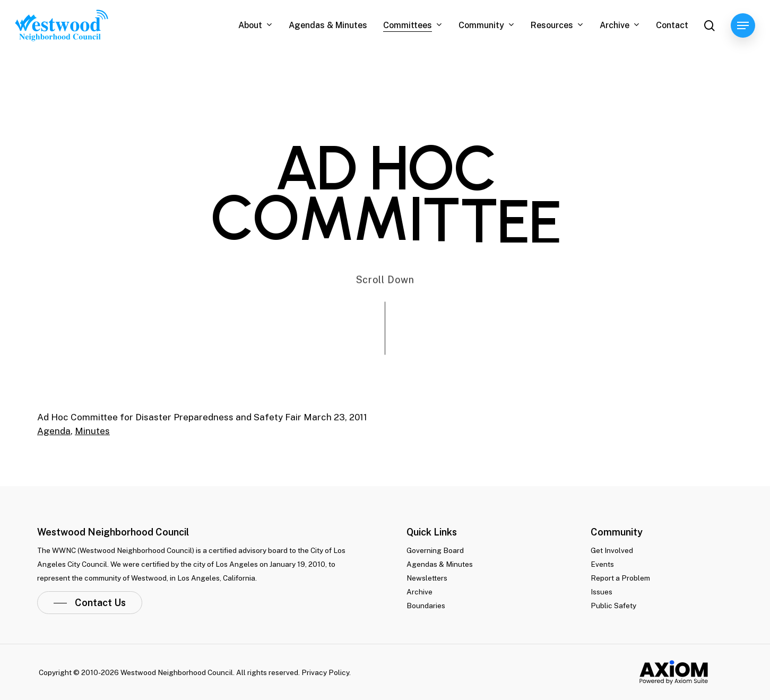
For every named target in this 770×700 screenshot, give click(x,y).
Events (602, 564)
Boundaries (426, 606)
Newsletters (427, 578)
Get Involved (612, 550)
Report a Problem (620, 578)
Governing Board (435, 550)
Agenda (54, 431)
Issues (602, 592)
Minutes (92, 431)
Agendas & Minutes (440, 564)
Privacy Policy (325, 672)
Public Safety (613, 606)
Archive (419, 592)
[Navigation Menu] (743, 26)
